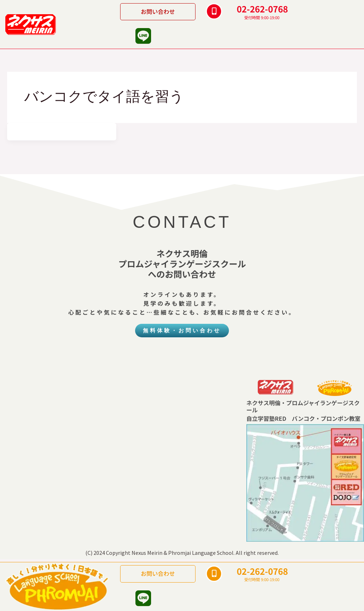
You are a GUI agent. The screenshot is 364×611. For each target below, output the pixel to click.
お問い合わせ (158, 11)
